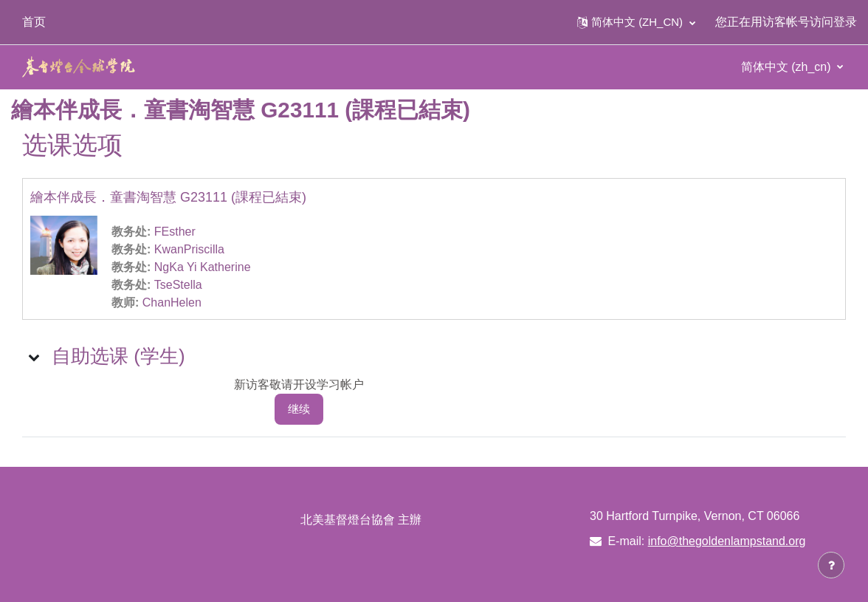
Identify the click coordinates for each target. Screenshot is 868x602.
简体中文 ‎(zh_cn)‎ (788, 67)
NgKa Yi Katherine (203, 267)
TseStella (178, 285)
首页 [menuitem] (34, 22)
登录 (845, 22)
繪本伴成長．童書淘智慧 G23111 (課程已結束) (168, 197)
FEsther (175, 232)
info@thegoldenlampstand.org (727, 541)
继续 (299, 409)
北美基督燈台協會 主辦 (361, 520)
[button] (636, 22)
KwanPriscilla (189, 249)
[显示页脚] (831, 565)
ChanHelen (172, 302)
